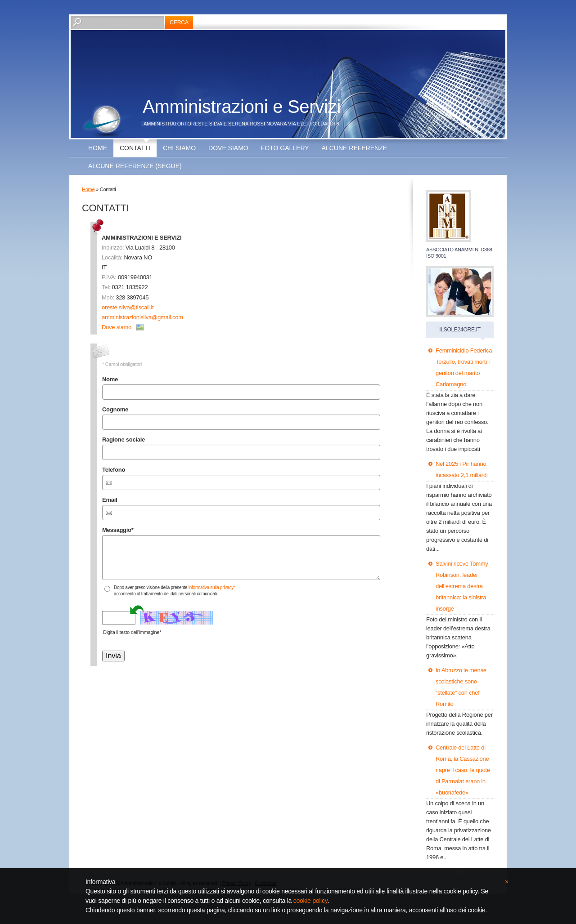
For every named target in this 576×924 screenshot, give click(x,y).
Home (98, 148)
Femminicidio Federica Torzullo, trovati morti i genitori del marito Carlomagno (464, 367)
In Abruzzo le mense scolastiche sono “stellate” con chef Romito (461, 687)
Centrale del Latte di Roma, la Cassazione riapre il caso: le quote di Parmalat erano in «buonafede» (463, 770)
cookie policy (310, 901)
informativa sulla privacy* (212, 587)
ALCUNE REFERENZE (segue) (135, 166)
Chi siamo (179, 148)
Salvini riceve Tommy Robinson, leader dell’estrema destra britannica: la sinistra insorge (462, 586)
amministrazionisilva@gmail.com (142, 317)
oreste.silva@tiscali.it (128, 307)
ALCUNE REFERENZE (354, 148)
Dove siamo (228, 148)
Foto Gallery (285, 148)
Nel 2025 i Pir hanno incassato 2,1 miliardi (462, 469)
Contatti (135, 148)
